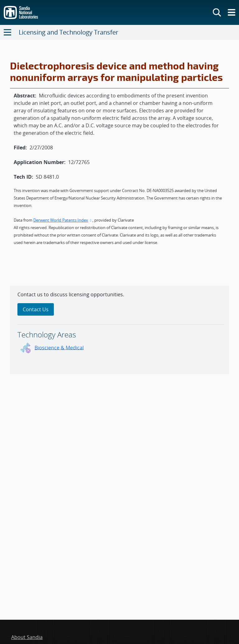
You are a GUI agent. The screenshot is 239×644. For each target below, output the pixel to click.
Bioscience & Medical (59, 347)
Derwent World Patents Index (63, 220)
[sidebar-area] (119, 330)
